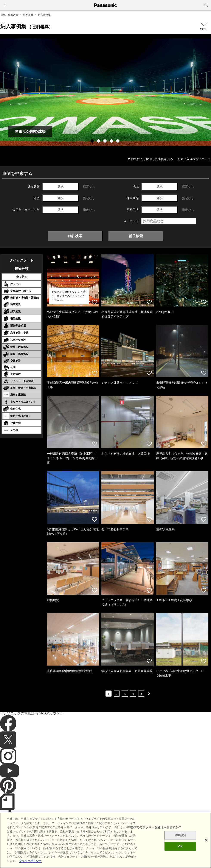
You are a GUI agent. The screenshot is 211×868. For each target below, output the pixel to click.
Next (199, 92)
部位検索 (136, 236)
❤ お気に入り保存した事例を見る (150, 159)
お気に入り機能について (194, 159)
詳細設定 (181, 839)
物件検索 (75, 236)
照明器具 (28, 15)
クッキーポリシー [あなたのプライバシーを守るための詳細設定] (30, 865)
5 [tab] (118, 142)
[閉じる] (206, 845)
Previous (12, 92)
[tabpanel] (105, 92)
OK (180, 850)
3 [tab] (105, 142)
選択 (61, 186)
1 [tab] (93, 142)
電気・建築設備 (9, 15)
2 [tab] (99, 142)
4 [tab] (112, 142)
